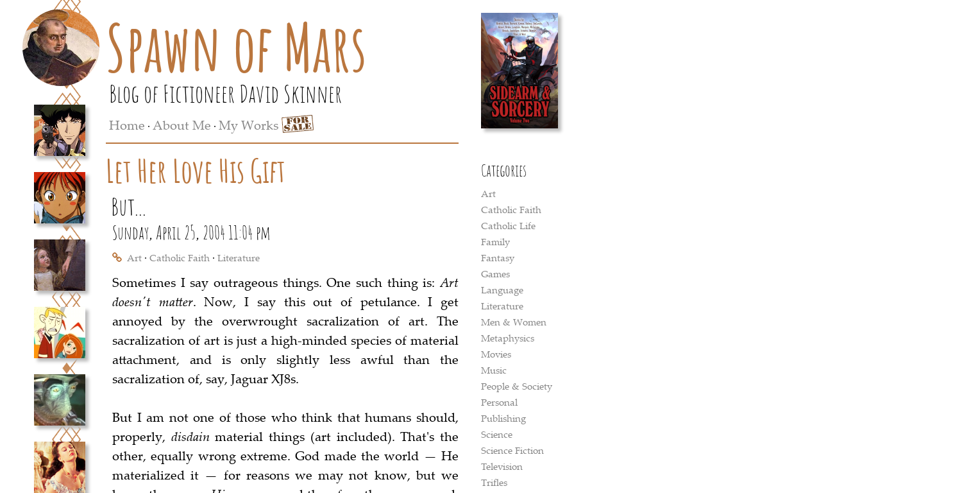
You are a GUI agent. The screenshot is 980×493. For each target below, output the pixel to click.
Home (127, 125)
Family (495, 241)
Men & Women (514, 322)
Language (502, 290)
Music (494, 370)
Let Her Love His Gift (196, 170)
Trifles (494, 482)
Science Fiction (512, 450)
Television (502, 466)
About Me (182, 125)
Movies (496, 354)
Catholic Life (508, 225)
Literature (239, 257)
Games (495, 273)
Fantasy (498, 257)
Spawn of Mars (236, 47)
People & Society (517, 386)
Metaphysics (508, 338)
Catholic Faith (180, 257)
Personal (499, 402)
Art (134, 257)
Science (497, 434)
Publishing (503, 418)
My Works (249, 125)
